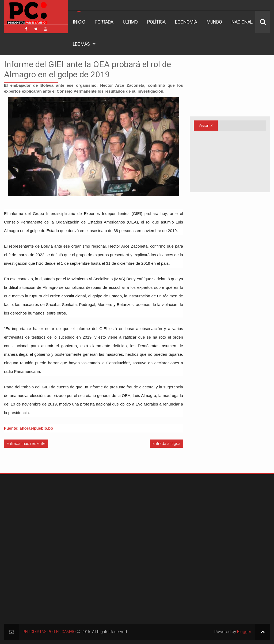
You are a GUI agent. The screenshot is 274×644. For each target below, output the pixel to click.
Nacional (242, 22)
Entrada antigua (166, 444)
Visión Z (206, 126)
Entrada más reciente (26, 444)
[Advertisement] (37, 512)
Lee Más (81, 44)
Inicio (79, 22)
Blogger (244, 632)
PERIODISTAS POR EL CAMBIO (49, 632)
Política (156, 22)
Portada (104, 22)
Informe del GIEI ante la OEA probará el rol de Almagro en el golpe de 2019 (87, 69)
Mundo (214, 22)
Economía (186, 22)
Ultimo (130, 22)
